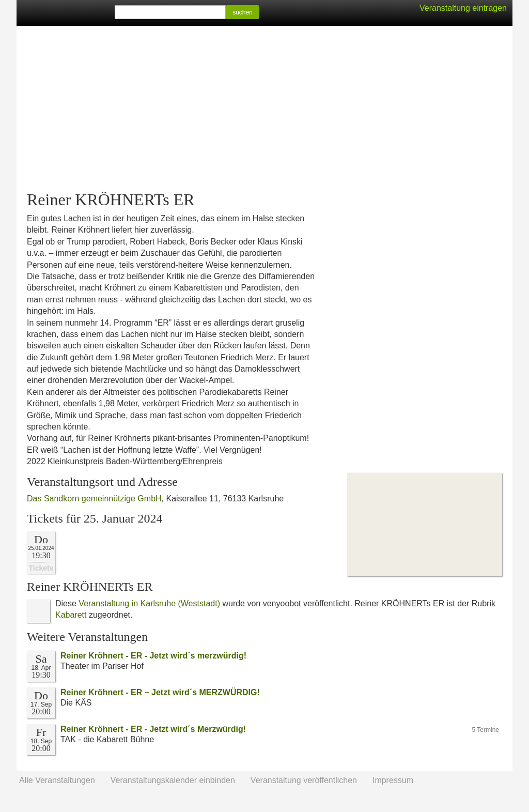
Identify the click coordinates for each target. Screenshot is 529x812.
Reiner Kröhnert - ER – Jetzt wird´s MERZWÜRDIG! (160, 692)
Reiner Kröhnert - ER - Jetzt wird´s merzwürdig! (153, 656)
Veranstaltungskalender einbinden (173, 780)
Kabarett (71, 615)
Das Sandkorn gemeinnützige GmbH (94, 499)
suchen (243, 12)
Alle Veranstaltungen (57, 780)
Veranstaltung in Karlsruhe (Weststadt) (149, 603)
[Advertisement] (264, 109)
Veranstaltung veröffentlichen (304, 780)
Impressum (393, 780)
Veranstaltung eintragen (463, 8)
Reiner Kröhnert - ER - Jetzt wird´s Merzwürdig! (153, 729)
